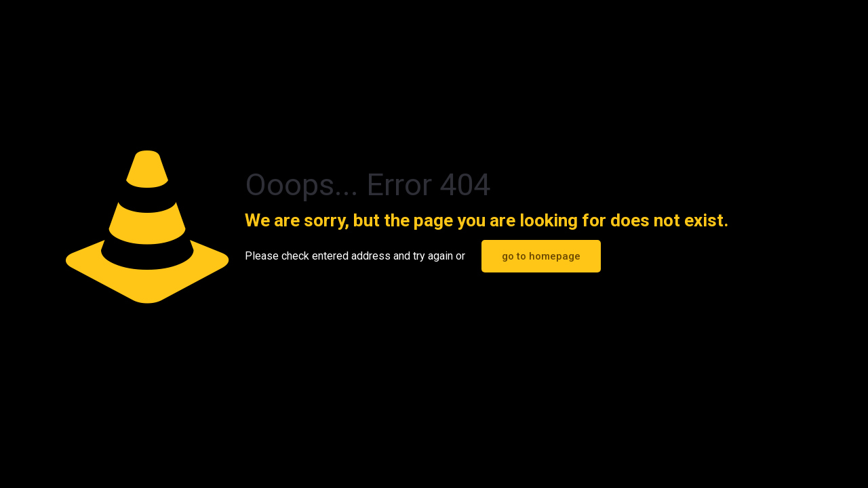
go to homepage (541, 256)
